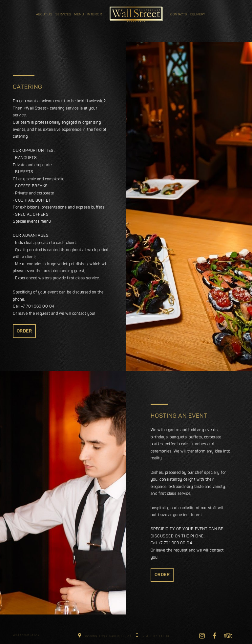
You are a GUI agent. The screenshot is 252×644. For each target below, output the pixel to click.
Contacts (178, 15)
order (24, 331)
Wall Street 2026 (26, 635)
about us (44, 15)
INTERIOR (94, 15)
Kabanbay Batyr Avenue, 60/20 (105, 635)
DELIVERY (198, 15)
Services (63, 15)
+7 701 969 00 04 (152, 635)
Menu (79, 15)
